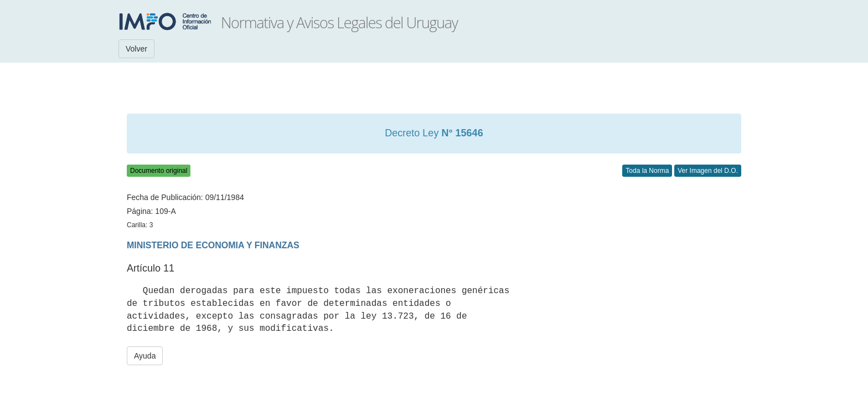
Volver (136, 49)
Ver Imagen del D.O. (708, 171)
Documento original (159, 171)
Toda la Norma (647, 171)
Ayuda (145, 356)
